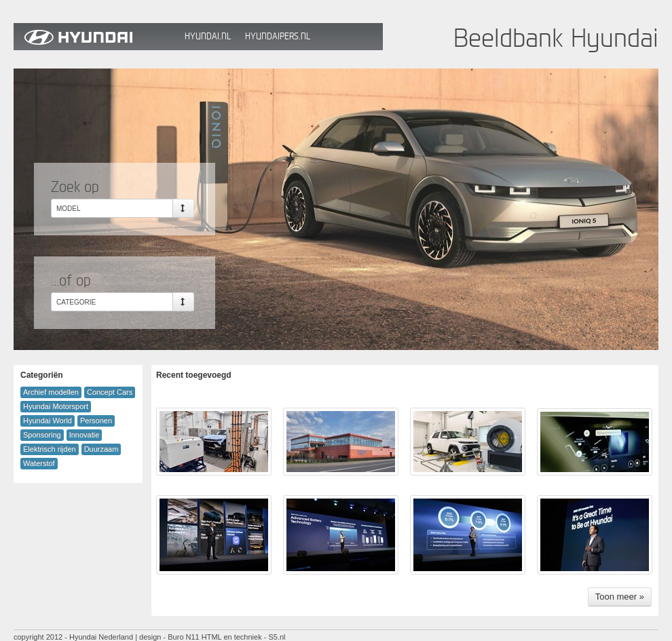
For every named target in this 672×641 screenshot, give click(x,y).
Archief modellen (51, 392)
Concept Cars (110, 392)
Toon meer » (620, 597)
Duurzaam (101, 449)
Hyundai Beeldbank (96, 37)
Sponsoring (42, 435)
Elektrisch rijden (50, 449)
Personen (96, 421)
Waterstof (39, 463)
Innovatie (85, 435)
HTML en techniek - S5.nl (244, 637)
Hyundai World (48, 421)
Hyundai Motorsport (56, 406)
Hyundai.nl (208, 36)
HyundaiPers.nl (278, 36)
